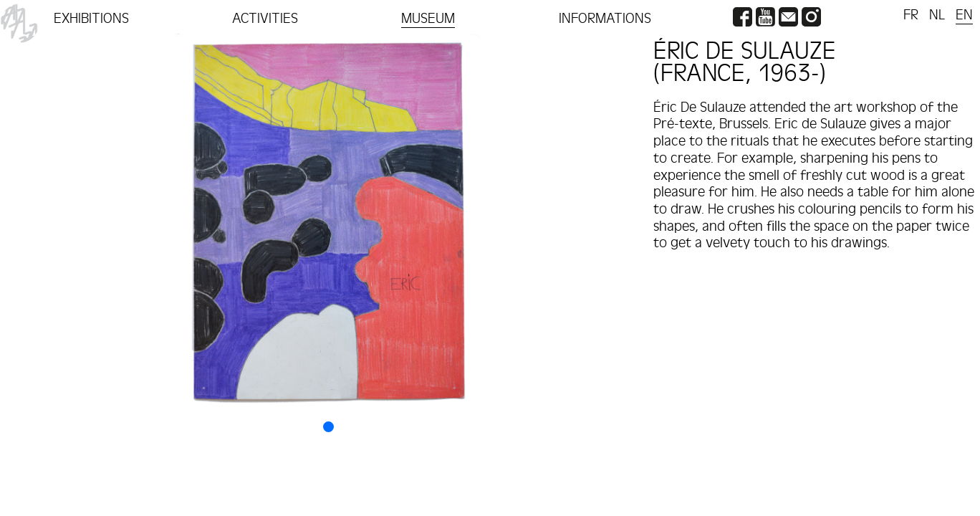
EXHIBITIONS (91, 19)
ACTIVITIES (265, 19)
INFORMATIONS (605, 19)
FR (911, 15)
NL (937, 15)
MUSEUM (428, 19)
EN (964, 15)
